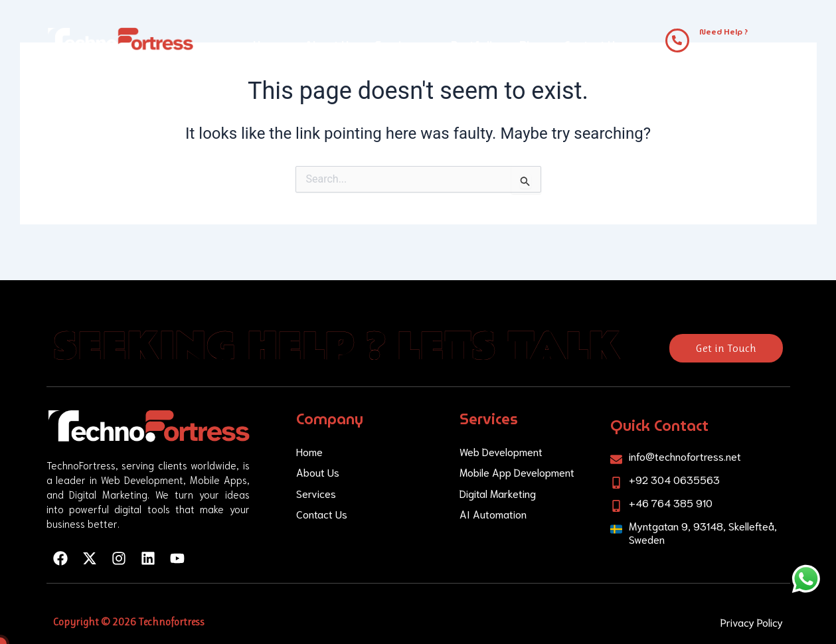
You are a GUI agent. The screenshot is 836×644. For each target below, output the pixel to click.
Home (269, 45)
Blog (532, 45)
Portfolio (475, 45)
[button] (403, 45)
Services (403, 45)
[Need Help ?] (677, 40)
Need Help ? (723, 32)
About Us (330, 45)
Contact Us (592, 45)
